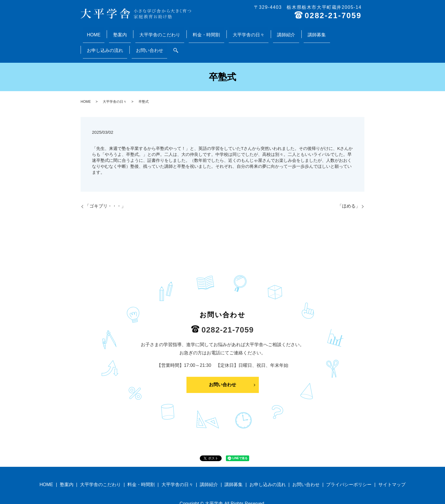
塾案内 (109, 31)
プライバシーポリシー (349, 462)
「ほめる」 (349, 184)
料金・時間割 (180, 31)
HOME (91, 31)
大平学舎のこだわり (141, 31)
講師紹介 (243, 31)
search (356, 32)
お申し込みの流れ (298, 31)
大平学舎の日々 (214, 31)
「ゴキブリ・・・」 (105, 184)
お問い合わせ (334, 31)
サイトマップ (392, 462)
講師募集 (266, 31)
